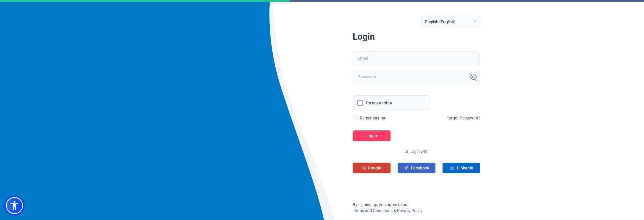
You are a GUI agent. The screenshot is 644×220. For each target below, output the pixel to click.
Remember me (373, 118)
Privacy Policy (410, 211)
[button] (14, 206)
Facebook (417, 168)
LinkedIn (462, 168)
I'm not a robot (379, 103)
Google (372, 168)
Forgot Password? (463, 118)
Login (372, 136)
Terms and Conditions (373, 211)
